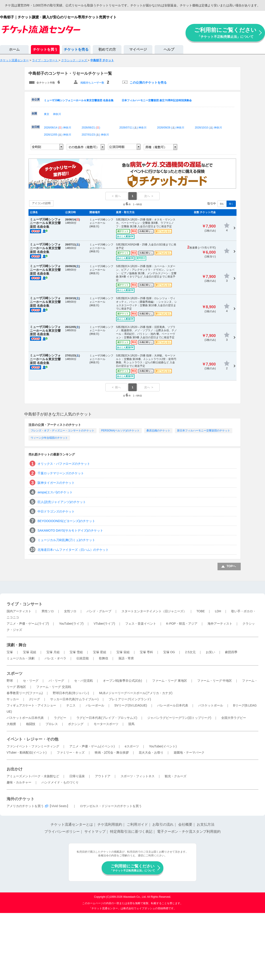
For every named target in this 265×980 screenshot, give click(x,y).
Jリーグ (35, 699)
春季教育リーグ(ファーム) (25, 693)
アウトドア (103, 776)
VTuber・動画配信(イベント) (27, 752)
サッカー (13, 699)
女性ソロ (70, 611)
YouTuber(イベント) (163, 746)
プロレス (52, 724)
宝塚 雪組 (76, 652)
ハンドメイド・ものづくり (60, 782)
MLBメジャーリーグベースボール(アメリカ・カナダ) (136, 693)
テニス (71, 705)
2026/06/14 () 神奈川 (58, 128)
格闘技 (31, 724)
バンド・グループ (99, 611)
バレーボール (95, 705)
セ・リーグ (31, 681)
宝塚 (10, 652)
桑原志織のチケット (158, 431)
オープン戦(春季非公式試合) (122, 681)
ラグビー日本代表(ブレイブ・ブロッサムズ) (107, 718)
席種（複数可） (156, 147)
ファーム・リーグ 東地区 (170, 681)
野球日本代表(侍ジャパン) (71, 693)
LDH (218, 611)
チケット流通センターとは (72, 824)
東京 (47, 114)
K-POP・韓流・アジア (182, 624)
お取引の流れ (163, 824)
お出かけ (15, 769)
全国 (34, 113)
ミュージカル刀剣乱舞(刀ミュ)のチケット (66, 540)
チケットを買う (45, 49)
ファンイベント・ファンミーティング (33, 746)
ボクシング (76, 724)
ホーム (14, 49)
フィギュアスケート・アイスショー (31, 705)
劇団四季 (231, 652)
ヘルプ (169, 49)
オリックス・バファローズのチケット (64, 464)
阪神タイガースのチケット (56, 483)
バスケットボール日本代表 (25, 718)
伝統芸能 (83, 658)
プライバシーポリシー (62, 832)
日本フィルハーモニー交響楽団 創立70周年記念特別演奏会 (157, 100)
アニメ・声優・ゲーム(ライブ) (28, 624)
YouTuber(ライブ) (71, 624)
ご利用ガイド (137, 824)
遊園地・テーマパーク (189, 752)
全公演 (36, 100)
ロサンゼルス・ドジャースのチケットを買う (111, 806)
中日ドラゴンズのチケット (56, 511)
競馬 (131, 724)
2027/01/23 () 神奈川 (95, 135)
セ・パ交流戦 (83, 681)
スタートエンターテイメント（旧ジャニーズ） (154, 611)
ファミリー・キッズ (71, 752)
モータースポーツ (106, 724)
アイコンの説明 (41, 203)
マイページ (138, 49)
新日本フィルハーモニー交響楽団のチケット (204, 431)
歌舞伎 (104, 658)
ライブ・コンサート (25, 604)
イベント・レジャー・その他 (32, 739)
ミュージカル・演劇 (21, 658)
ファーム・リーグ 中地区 (215, 681)
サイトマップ (95, 832)
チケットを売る (76, 49)
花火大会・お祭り (151, 752)
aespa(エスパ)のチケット (55, 492)
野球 (10, 681)
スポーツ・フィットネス (138, 776)
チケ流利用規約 (110, 824)
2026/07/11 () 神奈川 (133, 128)
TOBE (201, 611)
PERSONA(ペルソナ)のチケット (120, 431)
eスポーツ (132, 746)
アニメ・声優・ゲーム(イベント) (92, 746)
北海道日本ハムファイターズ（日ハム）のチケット (73, 550)
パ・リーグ (56, 681)
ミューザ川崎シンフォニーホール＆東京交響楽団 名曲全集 (79, 100)
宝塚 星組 (100, 652)
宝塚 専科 (146, 652)
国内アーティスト (19, 611)
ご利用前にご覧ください (225, 33)
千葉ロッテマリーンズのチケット (61, 473)
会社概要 (185, 824)
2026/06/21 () (91, 128)
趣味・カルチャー (19, 782)
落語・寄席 (126, 658)
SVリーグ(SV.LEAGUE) (131, 705)
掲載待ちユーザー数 (92, 83)
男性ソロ (48, 611)
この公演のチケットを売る (148, 82)
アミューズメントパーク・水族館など (33, 776)
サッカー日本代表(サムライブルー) (74, 699)
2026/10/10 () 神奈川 (208, 128)
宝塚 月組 (53, 652)
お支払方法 (206, 824)
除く (231, 204)
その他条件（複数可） (84, 147)
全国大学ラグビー (234, 718)
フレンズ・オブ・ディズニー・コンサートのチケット (62, 431)
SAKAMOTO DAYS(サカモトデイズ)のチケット (70, 530)
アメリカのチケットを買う (25, 806)
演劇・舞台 (17, 645)
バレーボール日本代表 (173, 705)
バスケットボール (211, 705)
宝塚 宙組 (123, 652)
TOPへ (231, 566)
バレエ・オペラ (55, 658)
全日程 (36, 127)
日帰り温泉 (77, 776)
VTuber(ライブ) (104, 624)
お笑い (210, 652)
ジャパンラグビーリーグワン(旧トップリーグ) (179, 718)
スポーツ (15, 674)
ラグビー (60, 718)
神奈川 (57, 114)
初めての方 (107, 49)
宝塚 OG (169, 652)
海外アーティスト (220, 624)
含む (222, 204)
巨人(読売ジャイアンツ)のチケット (62, 502)
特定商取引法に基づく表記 (131, 832)
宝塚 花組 (30, 652)
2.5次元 (190, 652)
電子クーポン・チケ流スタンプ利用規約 (189, 832)
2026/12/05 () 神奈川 (58, 135)
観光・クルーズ (176, 776)
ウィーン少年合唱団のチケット (49, 438)
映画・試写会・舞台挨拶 (112, 752)
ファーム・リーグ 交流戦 (54, 687)
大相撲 (11, 724)
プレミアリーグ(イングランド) (130, 699)
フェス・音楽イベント (141, 624)
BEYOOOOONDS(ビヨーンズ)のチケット (66, 521)
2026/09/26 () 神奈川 (171, 128)
